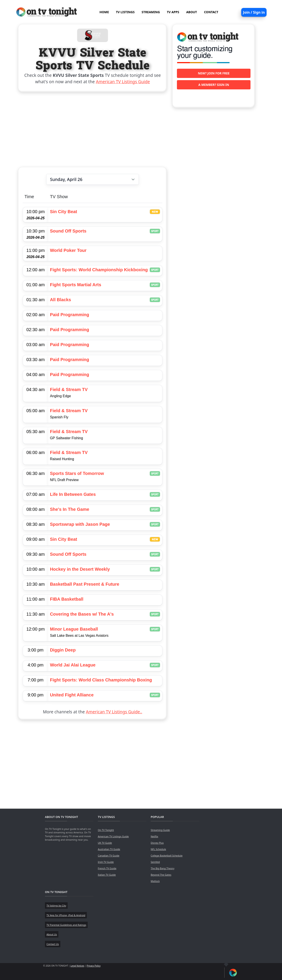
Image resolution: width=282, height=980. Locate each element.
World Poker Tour (68, 250)
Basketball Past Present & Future (85, 584)
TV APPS (173, 12)
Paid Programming (70, 315)
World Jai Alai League (73, 665)
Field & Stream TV (69, 389)
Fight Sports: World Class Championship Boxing (101, 680)
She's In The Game (70, 509)
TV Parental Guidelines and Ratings (66, 925)
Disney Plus (157, 843)
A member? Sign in (214, 85)
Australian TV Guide (109, 849)
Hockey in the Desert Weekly (80, 569)
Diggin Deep (63, 650)
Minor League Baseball (74, 629)
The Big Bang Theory (162, 868)
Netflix (154, 836)
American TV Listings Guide (123, 82)
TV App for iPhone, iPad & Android (66, 915)
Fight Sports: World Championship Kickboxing (99, 270)
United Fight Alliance (72, 695)
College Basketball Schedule (167, 855)
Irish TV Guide (106, 862)
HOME (104, 12)
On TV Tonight (106, 830)
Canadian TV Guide (109, 855)
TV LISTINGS (125, 12)
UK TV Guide (105, 843)
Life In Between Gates (73, 494)
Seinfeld (155, 862)
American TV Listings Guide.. (114, 712)
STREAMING (151, 12)
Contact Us (53, 944)
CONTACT (211, 12)
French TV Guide (107, 868)
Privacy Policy (94, 966)
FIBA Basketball (67, 599)
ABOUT (192, 12)
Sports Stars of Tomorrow (77, 473)
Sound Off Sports (68, 231)
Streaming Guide (160, 830)
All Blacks (61, 300)
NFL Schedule (158, 849)
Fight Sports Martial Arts (76, 285)
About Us (52, 934)
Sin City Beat (64, 212)
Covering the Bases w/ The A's (82, 614)
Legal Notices (77, 966)
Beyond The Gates (161, 875)
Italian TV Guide (107, 875)
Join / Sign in (254, 12)
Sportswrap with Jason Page (80, 524)
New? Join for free (214, 73)
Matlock (155, 881)
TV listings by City (56, 905)
